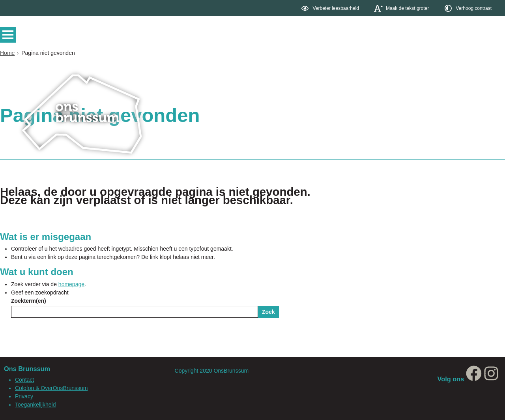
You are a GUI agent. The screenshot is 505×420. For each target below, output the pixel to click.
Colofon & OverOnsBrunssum (51, 388)
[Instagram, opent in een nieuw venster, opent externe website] (491, 379)
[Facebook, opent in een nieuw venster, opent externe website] (474, 379)
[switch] (331, 8)
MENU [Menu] (10, 35)
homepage (71, 284)
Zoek (268, 312)
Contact (24, 380)
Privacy (24, 396)
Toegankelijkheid (36, 405)
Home (7, 53)
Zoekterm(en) (29, 301)
